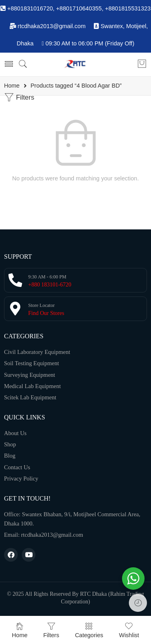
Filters (19, 97)
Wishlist (129, 630)
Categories (89, 630)
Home (12, 86)
